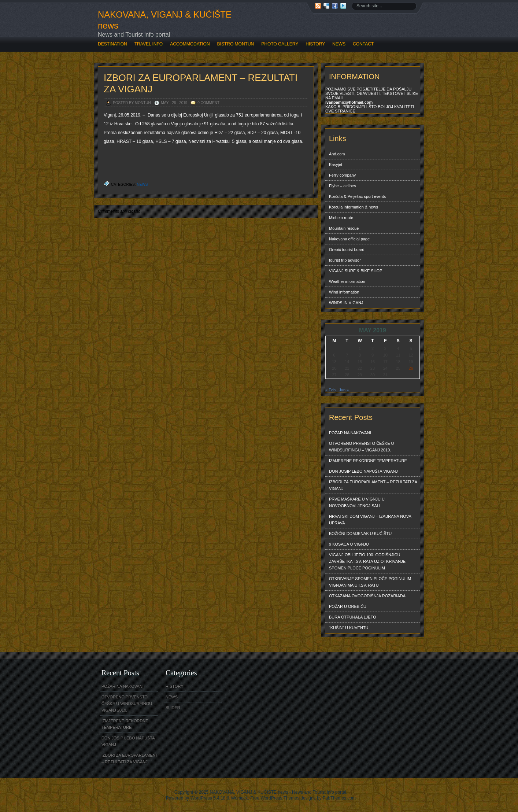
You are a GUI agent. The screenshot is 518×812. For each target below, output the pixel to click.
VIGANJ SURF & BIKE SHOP (356, 271)
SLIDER (173, 708)
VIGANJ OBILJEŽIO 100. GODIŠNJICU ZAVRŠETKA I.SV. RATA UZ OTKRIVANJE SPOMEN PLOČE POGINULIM (367, 561)
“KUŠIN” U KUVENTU (349, 628)
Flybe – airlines (343, 186)
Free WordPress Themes (275, 798)
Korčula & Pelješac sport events (357, 196)
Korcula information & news (354, 207)
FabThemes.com (339, 798)
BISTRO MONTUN (236, 44)
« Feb (330, 390)
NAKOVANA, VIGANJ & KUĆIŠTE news (165, 20)
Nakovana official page (349, 239)
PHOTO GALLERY (280, 44)
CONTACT (363, 44)
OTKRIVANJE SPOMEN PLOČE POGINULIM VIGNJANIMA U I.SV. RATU (370, 582)
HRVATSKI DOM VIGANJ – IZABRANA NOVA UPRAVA (370, 520)
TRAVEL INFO (149, 44)
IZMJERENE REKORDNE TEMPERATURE (368, 461)
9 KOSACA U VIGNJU (349, 544)
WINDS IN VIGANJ (346, 303)
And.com (337, 154)
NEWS (339, 44)
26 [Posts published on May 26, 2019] (411, 368)
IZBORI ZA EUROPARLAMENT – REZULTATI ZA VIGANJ (373, 485)
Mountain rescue (344, 228)
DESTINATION (112, 44)
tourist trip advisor (345, 260)
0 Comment (208, 103)
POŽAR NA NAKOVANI (350, 433)
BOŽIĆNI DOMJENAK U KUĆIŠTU (360, 534)
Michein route (341, 218)
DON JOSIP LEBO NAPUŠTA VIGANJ (363, 471)
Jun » (344, 390)
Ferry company (342, 175)
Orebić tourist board (347, 250)
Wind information (344, 292)
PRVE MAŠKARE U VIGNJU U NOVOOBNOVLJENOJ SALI (357, 502)
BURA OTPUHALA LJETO (353, 617)
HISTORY (315, 44)
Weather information (347, 281)
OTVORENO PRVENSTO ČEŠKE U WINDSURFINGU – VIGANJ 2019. (361, 447)
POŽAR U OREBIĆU (348, 606)
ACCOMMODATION (190, 44)
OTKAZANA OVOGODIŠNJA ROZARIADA (367, 596)
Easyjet (336, 165)
